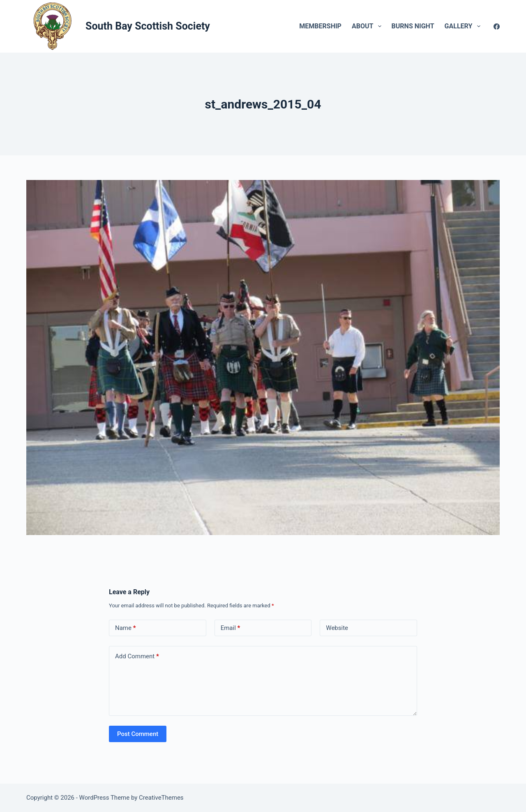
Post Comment (138, 734)
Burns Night (413, 26)
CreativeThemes (161, 798)
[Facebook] (497, 27)
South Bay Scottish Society (148, 26)
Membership (320, 26)
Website (337, 628)
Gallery (464, 26)
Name (126, 628)
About (368, 26)
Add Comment (137, 656)
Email (231, 628)
